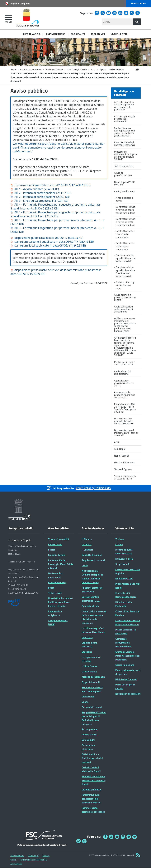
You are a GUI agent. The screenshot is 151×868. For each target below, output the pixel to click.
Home (14, 69)
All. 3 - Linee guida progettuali (39, 201)
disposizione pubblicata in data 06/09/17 (47, 238)
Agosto (103, 69)
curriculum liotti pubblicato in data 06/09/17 (48, 245)
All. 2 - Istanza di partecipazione (41, 193)
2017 (93, 69)
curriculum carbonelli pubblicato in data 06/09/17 (52, 242)
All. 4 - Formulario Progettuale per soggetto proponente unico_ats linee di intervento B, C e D (55, 206)
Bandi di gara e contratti (31, 69)
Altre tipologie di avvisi (77, 69)
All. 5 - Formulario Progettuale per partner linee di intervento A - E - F (57, 222)
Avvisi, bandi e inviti (54, 69)
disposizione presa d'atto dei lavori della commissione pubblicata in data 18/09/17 (56, 272)
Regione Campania (20, 4)
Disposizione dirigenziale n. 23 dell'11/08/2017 (50, 185)
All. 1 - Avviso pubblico (35, 189)
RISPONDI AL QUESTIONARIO (93, 488)
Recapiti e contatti (21, 528)
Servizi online (138, 4)
